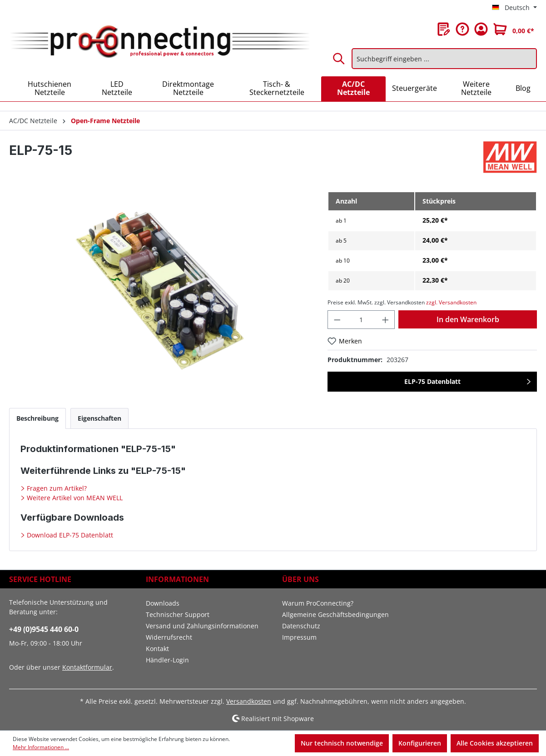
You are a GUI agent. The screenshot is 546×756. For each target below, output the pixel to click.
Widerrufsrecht (169, 637)
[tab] (37, 418)
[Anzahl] (361, 320)
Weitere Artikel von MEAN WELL (74, 498)
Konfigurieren (420, 743)
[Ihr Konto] (481, 29)
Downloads (163, 603)
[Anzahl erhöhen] (386, 320)
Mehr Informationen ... (41, 747)
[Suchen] (339, 59)
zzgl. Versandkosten (451, 302)
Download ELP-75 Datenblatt (69, 535)
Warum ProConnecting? (318, 603)
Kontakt (157, 649)
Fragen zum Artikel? (56, 488)
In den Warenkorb (468, 319)
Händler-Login (167, 660)
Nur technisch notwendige (342, 743)
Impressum (299, 637)
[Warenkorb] (514, 29)
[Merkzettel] (444, 29)
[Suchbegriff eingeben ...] (444, 59)
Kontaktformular (87, 667)
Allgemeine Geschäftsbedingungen (335, 614)
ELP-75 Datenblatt (432, 381)
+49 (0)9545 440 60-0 (44, 629)
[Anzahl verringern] (337, 320)
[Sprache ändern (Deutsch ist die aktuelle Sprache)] (514, 8)
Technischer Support (178, 614)
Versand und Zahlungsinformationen (202, 626)
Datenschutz (301, 626)
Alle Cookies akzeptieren (495, 743)
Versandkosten (249, 701)
